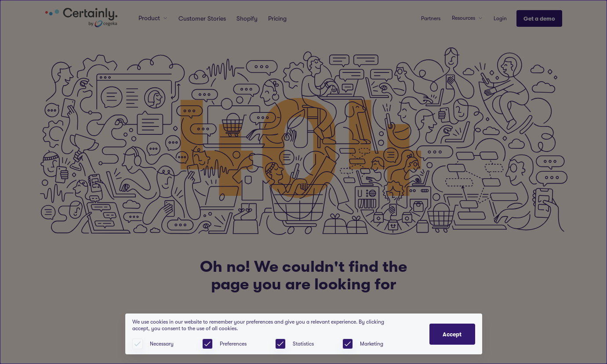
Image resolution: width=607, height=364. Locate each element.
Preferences (233, 344)
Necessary (162, 344)
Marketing (372, 344)
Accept (452, 334)
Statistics (303, 344)
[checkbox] (207, 344)
